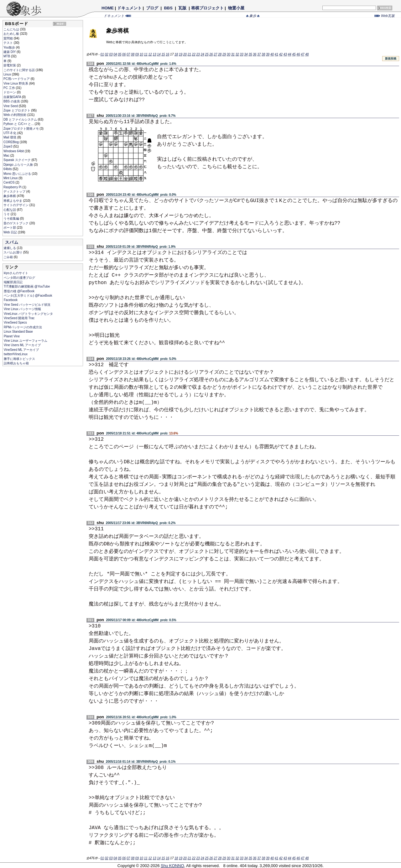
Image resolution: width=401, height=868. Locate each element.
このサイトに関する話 (20, 70)
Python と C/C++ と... (19, 124)
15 (163, 54)
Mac (7, 156)
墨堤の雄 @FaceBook (19, 291)
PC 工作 (10, 88)
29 (224, 54)
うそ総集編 (12, 218)
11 (146, 54)
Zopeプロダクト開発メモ (22, 129)
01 (102, 54)
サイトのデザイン (16, 205)
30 (229, 54)
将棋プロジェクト (207, 8)
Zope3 (8, 146)
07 (128, 54)
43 (285, 54)
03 (111, 54)
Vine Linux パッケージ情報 (22, 309)
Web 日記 (11, 232)
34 (246, 54)
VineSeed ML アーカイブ (21, 350)
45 (294, 54)
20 (185, 54)
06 (124, 54)
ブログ (152, 8)
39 (268, 54)
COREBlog (12, 142)
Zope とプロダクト (17, 110)
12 (150, 54)
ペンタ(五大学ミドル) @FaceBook (28, 296)
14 (159, 54)
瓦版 (182, 8)
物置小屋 (236, 8)
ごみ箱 (9, 257)
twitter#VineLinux (16, 354)
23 (198, 54)
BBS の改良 (12, 101)
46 (298, 54)
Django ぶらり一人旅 (19, 165)
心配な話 (10, 210)
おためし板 (12, 34)
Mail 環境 (10, 137)
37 (259, 54)
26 (211, 54)
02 (106, 54)
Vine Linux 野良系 (16, 83)
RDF (60, 24)
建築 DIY (10, 52)
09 (137, 54)
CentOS (9, 182)
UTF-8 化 (10, 133)
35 (250, 54)
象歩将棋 (10, 196)
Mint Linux (11, 178)
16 (167, 54)
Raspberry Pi (13, 187)
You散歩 (10, 47)
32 (237, 54)
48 (307, 54)
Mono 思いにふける (18, 174)
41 (276, 54)
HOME (108, 8)
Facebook (11, 300)
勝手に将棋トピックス (19, 359)
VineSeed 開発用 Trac (19, 318)
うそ (7, 214)
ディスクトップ (15, 192)
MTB (7, 56)
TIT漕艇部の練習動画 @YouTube (27, 286)
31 (233, 54)
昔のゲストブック (16, 223)
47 (302, 54)
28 (220, 54)
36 (255, 54)
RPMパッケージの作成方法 (23, 327)
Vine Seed (11, 106)
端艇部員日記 (13, 282)
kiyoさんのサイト (16, 273)
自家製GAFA (13, 97)
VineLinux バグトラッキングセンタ (28, 314)
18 (176, 54)
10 (141, 54)
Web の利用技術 (15, 115)
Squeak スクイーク (17, 160)
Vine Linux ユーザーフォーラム (26, 341)
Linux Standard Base (18, 332)
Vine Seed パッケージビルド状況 (27, 305)
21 (189, 54)
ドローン (10, 92)
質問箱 (9, 38)
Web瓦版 (385, 16)
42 (281, 54)
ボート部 (10, 228)
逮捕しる (10, 248)
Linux (8, 74)
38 (263, 54)
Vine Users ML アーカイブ (22, 345)
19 (181, 54)
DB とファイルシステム (21, 120)
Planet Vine (12, 336)
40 (272, 54)
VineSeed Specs (15, 322)
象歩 (253, 16)
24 (202, 54)
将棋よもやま (13, 201)
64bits (8, 169)
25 (207, 54)
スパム (12, 242)
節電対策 (10, 65)
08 (133, 54)
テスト (9, 43)
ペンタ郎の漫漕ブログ (19, 278)
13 (154, 54)
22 (194, 54)
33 (242, 54)
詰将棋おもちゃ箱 (16, 363)
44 (290, 54)
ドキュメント (129, 8)
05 (120, 54)
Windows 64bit (14, 151)
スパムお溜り (13, 252)
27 (215, 54)
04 (115, 54)
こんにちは (12, 29)
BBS (168, 8)
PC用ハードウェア (17, 79)
